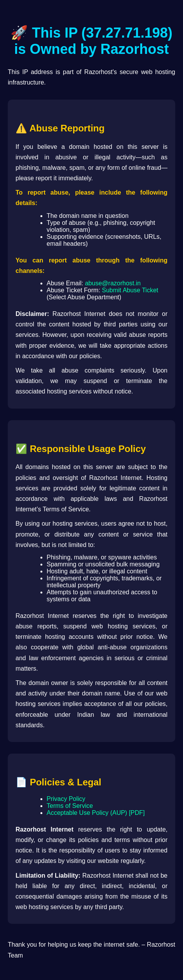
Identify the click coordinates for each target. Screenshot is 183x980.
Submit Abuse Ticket (130, 290)
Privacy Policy (66, 799)
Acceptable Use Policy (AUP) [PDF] (96, 813)
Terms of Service (70, 806)
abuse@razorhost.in (113, 283)
